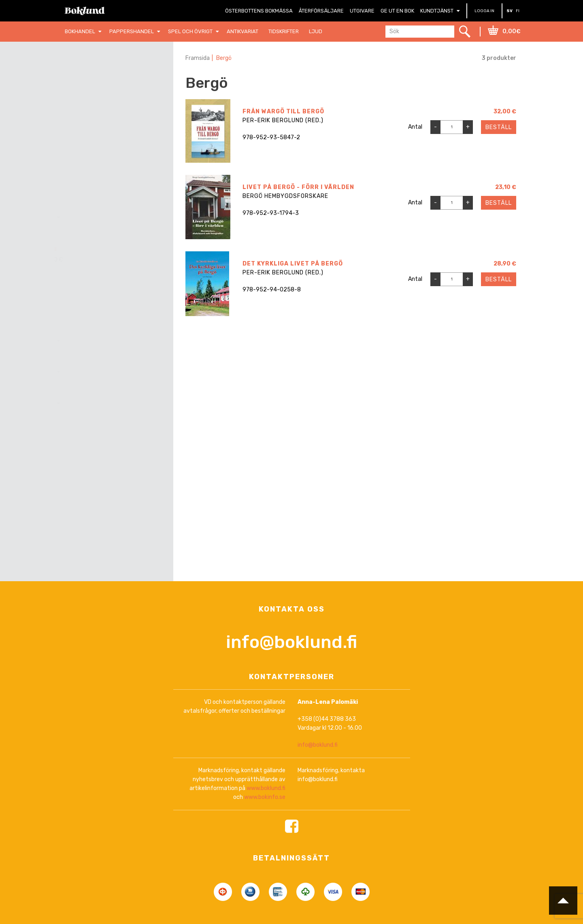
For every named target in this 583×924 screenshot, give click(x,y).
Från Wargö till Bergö (283, 112)
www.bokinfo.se (265, 798)
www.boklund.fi (266, 789)
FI (518, 11)
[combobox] (114, 217)
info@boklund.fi (291, 643)
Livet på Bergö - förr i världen (298, 187)
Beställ (499, 127)
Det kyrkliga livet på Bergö (293, 264)
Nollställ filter (119, 80)
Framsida (198, 58)
